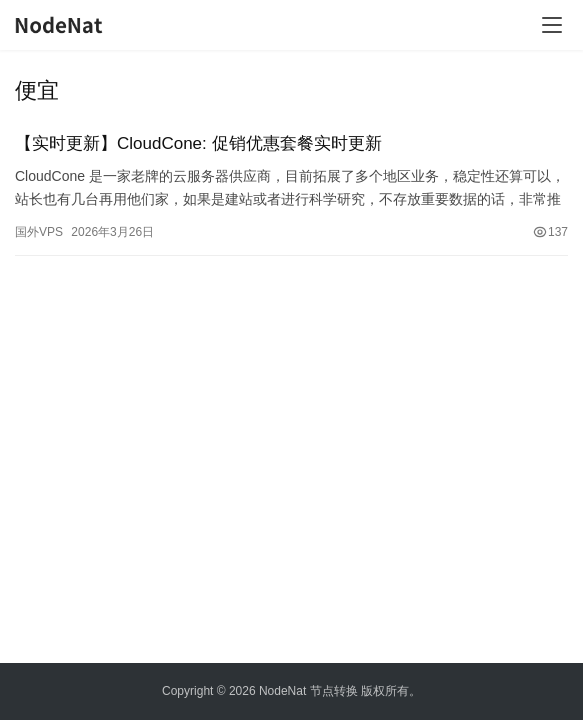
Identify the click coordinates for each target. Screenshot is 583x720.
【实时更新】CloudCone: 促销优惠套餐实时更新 (198, 143)
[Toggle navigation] (552, 25)
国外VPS (39, 232)
